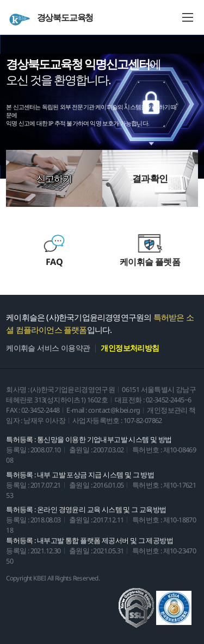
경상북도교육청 (51, 19)
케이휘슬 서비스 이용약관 (48, 348)
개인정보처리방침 (130, 348)
